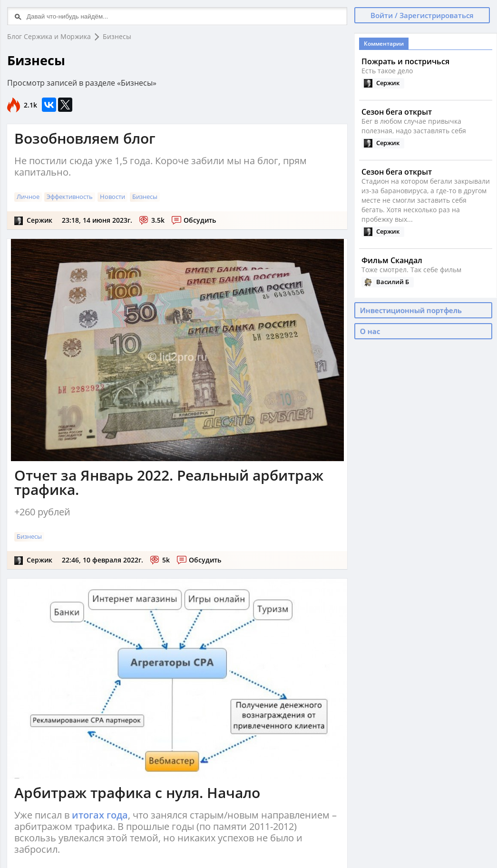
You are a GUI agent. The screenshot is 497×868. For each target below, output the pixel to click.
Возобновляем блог (85, 138)
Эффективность (70, 197)
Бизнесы (117, 36)
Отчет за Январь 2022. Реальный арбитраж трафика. (169, 482)
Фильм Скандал (392, 260)
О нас (370, 331)
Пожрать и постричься (405, 61)
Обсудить (200, 220)
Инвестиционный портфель (411, 310)
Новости (112, 197)
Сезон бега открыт (397, 112)
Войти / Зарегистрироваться (422, 15)
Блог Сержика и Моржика (49, 36)
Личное (28, 197)
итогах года (100, 815)
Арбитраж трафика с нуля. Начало (137, 793)
